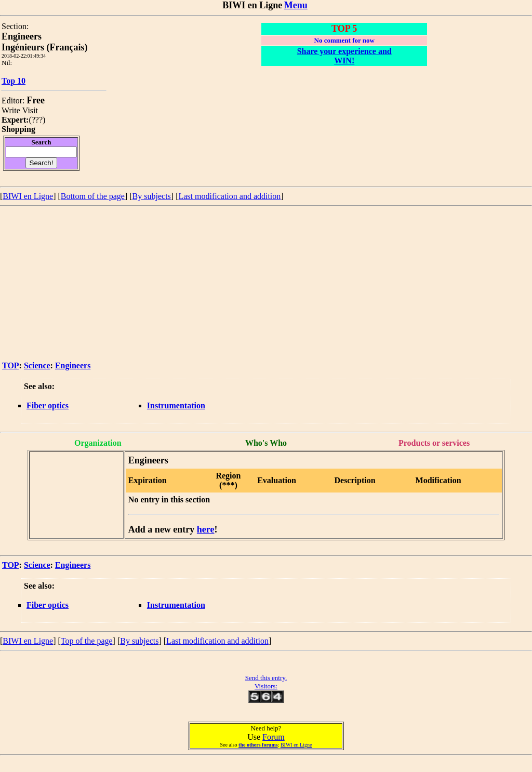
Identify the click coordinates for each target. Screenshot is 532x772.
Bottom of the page (93, 196)
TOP (11, 365)
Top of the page (87, 641)
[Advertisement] (266, 284)
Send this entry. (266, 678)
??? (37, 120)
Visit (30, 110)
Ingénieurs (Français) (45, 47)
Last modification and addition (229, 196)
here (206, 529)
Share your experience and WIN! (344, 56)
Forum (274, 737)
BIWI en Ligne (28, 196)
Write (11, 110)
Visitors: (266, 686)
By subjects (152, 196)
